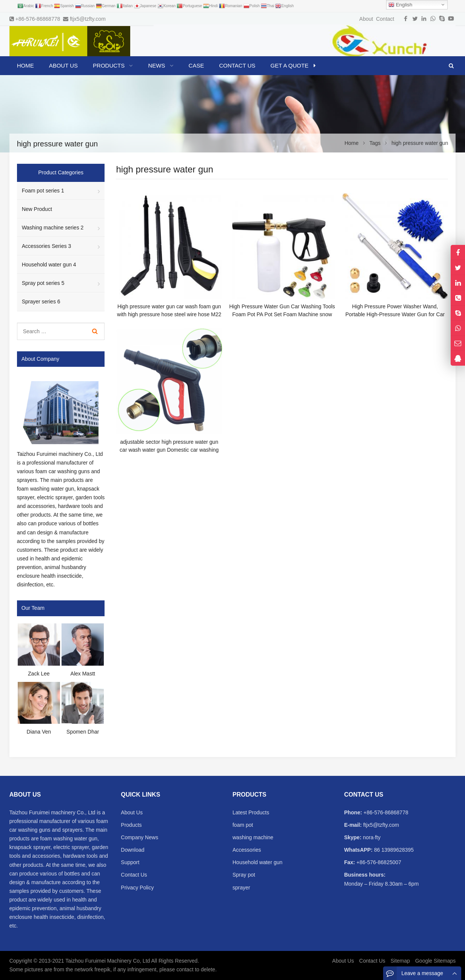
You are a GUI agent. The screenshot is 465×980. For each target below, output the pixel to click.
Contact (385, 19)
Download (132, 850)
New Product (37, 209)
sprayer (241, 888)
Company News (139, 837)
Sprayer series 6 (41, 302)
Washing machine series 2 (53, 228)
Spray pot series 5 (43, 283)
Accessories (247, 850)
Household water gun (257, 862)
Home (25, 65)
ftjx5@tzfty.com (88, 19)
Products (131, 825)
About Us (132, 812)
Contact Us (134, 875)
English (400, 5)
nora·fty (371, 837)
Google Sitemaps (435, 961)
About (366, 19)
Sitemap (400, 961)
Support (130, 862)
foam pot (243, 825)
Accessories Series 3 (47, 246)
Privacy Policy (137, 888)
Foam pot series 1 (43, 191)
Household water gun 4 (49, 265)
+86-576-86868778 (38, 19)
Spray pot (244, 875)
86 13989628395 (393, 850)
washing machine (253, 837)
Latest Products (251, 812)
